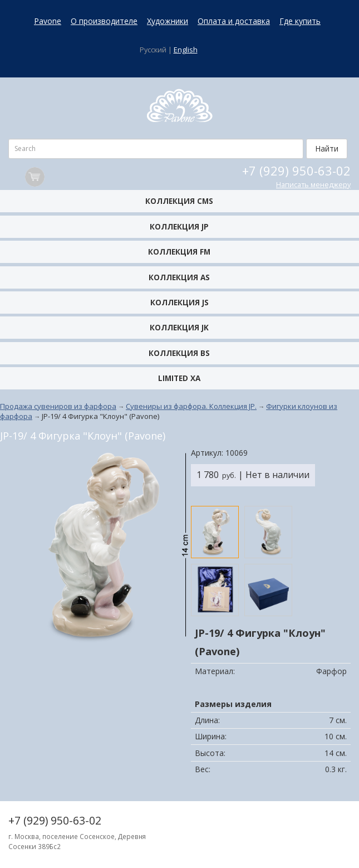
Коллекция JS (179, 302)
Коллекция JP (179, 226)
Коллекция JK (179, 327)
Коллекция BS (179, 353)
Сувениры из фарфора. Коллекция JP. (191, 406)
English (186, 50)
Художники (168, 21)
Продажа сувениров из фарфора (58, 406)
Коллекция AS (179, 277)
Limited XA (179, 378)
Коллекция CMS (179, 201)
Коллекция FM (179, 252)
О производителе (104, 21)
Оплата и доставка (234, 21)
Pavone (48, 21)
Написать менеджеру (313, 185)
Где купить (300, 21)
